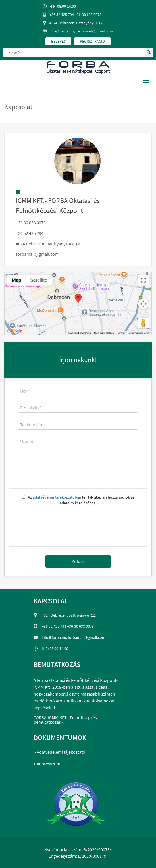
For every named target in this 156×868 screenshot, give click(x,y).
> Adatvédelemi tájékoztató (59, 752)
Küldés (78, 561)
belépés (58, 41)
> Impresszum (47, 764)
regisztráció (92, 41)
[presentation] (78, 524)
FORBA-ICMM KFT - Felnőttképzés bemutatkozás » (65, 720)
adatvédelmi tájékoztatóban (57, 497)
